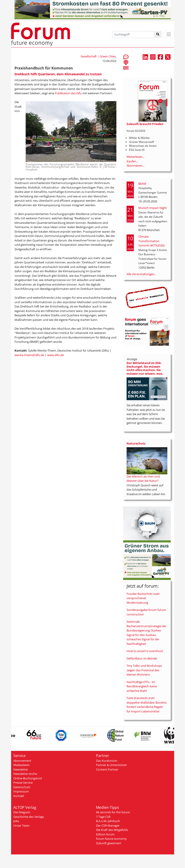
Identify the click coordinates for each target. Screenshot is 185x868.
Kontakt (19, 796)
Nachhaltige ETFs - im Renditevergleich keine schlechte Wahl (142, 686)
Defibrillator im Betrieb (142, 658)
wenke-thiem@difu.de (29, 355)
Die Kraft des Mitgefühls (112, 830)
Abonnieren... (136, 166)
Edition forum (105, 834)
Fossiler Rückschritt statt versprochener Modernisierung (143, 598)
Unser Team (21, 825)
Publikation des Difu (68, 93)
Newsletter (21, 769)
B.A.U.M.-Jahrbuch (108, 821)
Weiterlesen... (136, 157)
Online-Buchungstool (28, 778)
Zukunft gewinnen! (109, 843)
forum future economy (111, 839)
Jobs (16, 821)
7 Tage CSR (103, 817)
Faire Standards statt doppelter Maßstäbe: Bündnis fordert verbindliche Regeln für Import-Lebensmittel (147, 705)
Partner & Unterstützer (111, 765)
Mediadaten (22, 765)
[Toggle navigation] (169, 34)
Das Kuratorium (107, 761)
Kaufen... (132, 161)
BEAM (142, 184)
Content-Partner (107, 769)
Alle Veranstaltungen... (142, 274)
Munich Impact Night (153, 208)
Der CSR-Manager (108, 825)
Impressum (21, 791)
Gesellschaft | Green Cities (98, 56)
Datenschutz (22, 787)
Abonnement (22, 761)
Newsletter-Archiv (25, 774)
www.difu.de (55, 355)
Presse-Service (23, 783)
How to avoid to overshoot (145, 651)
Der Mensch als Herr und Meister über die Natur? (143, 479)
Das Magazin (22, 812)
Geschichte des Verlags (29, 817)
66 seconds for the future (113, 812)
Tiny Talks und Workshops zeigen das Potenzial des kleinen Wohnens (144, 670)
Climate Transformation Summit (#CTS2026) (151, 241)
